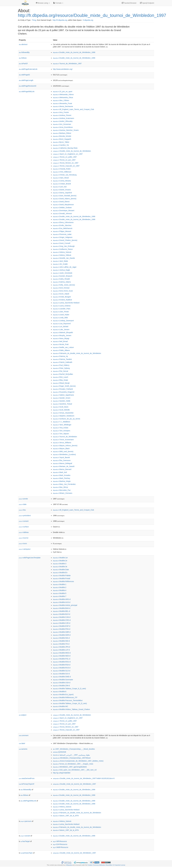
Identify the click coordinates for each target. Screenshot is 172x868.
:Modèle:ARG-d (62, 599)
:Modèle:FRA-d (62, 629)
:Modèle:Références (63, 581)
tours (23, 543)
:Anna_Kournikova (63, 127)
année (23, 499)
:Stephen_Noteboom (64, 416)
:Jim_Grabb (60, 264)
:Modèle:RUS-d (62, 668)
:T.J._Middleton (62, 422)
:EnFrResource (60, 844)
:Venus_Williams (62, 443)
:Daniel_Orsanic (62, 190)
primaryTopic (27, 853)
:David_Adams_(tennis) (65, 199)
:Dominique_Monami (64, 211)
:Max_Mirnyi (60, 487)
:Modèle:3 (60, 564)
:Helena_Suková (62, 252)
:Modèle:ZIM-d (61, 686)
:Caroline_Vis (61, 145)
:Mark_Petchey (62, 478)
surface (24, 527)
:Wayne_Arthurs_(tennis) (65, 446)
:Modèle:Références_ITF (65, 697)
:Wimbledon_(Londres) (64, 454)
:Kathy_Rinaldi (61, 279)
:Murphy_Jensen (62, 335)
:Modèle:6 (60, 692)
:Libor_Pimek (61, 312)
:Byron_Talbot (61, 142)
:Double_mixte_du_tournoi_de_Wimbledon (72, 151)
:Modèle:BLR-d (62, 614)
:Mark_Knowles (62, 475)
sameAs (23, 749)
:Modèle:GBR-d (62, 632)
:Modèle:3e (60, 567)
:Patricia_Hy (60, 356)
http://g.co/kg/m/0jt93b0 (62, 773)
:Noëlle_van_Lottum (63, 347)
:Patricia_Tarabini (62, 359)
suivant (24, 521)
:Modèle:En (60, 573)
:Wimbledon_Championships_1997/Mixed (72, 758)
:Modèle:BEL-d (61, 611)
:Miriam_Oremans (63, 493)
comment (24, 735)
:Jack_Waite (60, 261)
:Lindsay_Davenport (63, 321)
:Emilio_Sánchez (62, 225)
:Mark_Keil (60, 472)
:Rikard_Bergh (61, 383)
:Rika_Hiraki (60, 380)
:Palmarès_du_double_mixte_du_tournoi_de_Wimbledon (77, 353)
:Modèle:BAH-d (62, 608)
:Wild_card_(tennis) (63, 451)
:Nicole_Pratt (61, 344)
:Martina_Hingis (62, 481)
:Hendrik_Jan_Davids (64, 258)
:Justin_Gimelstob (63, 273)
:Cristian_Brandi (62, 184)
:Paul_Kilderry (61, 365)
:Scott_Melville (61, 410)
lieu (22, 510)
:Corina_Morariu (62, 181)
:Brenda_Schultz (62, 136)
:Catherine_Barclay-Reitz (65, 148)
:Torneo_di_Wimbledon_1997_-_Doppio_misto (73, 764)
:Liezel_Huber (61, 315)
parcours (26, 821)
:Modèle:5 (60, 593)
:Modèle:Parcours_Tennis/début (68, 700)
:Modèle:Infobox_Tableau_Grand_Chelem (71, 709)
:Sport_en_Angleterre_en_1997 (68, 154)
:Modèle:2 (60, 587)
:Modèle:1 (60, 584)
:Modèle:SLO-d (62, 671)
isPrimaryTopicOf (27, 784)
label (22, 743)
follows (23, 58)
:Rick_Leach (60, 377)
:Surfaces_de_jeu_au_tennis (67, 419)
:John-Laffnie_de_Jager (65, 267)
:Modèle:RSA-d (62, 665)
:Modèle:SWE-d (62, 677)
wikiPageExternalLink (28, 69)
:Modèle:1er (60, 558)
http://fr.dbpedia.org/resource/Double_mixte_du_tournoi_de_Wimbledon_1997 (92, 15)
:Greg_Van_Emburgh (64, 246)
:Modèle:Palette (62, 575)
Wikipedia (69, 865)
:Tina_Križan (61, 428)
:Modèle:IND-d (61, 641)
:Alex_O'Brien (61, 100)
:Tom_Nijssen (61, 434)
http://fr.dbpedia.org (60, 20)
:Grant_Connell (62, 243)
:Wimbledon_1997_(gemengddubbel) (70, 767)
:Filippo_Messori (62, 231)
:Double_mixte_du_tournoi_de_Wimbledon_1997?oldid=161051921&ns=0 (84, 778)
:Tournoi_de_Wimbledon (65, 437)
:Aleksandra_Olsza (63, 97)
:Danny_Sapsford (62, 193)
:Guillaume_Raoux (63, 249)
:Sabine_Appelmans (63, 395)
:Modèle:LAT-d (61, 650)
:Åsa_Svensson (62, 460)
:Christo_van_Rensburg (65, 175)
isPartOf (23, 64)
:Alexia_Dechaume (63, 106)
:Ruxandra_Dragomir (64, 392)
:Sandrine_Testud (62, 404)
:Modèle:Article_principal (65, 605)
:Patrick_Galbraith (63, 362)
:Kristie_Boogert (62, 297)
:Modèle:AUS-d (62, 602)
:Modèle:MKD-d (62, 653)
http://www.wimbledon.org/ (63, 69)
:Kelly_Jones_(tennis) (64, 285)
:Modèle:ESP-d (62, 626)
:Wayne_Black (61, 449)
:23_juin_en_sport (63, 92)
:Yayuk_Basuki (61, 457)
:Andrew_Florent (62, 115)
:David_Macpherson (63, 205)
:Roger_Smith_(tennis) (64, 386)
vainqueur (25, 549)
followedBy (24, 52)
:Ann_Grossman (62, 124)
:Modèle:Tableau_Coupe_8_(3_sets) (69, 689)
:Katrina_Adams (62, 282)
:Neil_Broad (60, 341)
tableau (24, 532)
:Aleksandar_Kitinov (63, 94)
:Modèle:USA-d (62, 683)
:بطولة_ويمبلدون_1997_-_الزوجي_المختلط (71, 755)
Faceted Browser (129, 3)
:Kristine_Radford (62, 300)
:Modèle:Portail (62, 578)
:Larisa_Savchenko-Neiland (66, 303)
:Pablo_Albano (61, 350)
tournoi (24, 538)
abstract (23, 44)
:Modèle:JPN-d (61, 647)
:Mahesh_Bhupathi (63, 332)
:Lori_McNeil (61, 327)
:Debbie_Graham (62, 208)
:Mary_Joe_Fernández (64, 484)
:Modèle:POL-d (62, 659)
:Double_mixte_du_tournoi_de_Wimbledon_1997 (74, 784)
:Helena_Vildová (62, 255)
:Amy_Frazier (61, 112)
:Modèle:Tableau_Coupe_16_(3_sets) (70, 703)
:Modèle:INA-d (61, 638)
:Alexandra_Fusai (62, 103)
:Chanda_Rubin (62, 169)
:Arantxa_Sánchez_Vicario (66, 130)
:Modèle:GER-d (62, 635)
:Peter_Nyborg (61, 368)
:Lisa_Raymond (62, 324)
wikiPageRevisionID (28, 86)
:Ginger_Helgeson (63, 237)
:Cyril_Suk (60, 187)
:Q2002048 (59, 752)
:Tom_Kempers (62, 431)
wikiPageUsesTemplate (30, 558)
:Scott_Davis (61, 407)
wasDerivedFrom (27, 778)
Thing (34, 20)
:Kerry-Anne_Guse (63, 291)
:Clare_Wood (61, 178)
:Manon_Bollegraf (62, 463)
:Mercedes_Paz (62, 490)
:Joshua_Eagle (61, 270)
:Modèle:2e (60, 561)
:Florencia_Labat (62, 234)
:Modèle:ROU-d (62, 662)
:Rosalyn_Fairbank (63, 389)
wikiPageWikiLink (27, 92)
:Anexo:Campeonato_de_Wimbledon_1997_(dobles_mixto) (78, 761)
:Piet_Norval (60, 371)
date (23, 504)
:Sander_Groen (62, 398)
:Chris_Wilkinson (62, 172)
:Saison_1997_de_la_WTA (66, 816)
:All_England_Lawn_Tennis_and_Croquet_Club (73, 109)
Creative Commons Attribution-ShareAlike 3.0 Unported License (106, 865)
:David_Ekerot (61, 202)
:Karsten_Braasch (63, 276)
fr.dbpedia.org (88, 20)
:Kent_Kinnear (61, 288)
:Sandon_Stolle (62, 401)
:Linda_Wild (60, 318)
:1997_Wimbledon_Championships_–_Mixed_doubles (74, 749)
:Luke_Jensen (61, 330)
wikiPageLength (26, 80)
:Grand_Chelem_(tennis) (65, 240)
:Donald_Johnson (62, 213)
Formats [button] (58, 3)
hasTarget (25, 841)
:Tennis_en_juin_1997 (64, 160)
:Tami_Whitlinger (62, 425)
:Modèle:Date (61, 570)
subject (23, 715)
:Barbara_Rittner (62, 133)
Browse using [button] (43, 3)
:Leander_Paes (62, 309)
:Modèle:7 (60, 596)
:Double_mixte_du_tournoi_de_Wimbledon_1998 (74, 52)
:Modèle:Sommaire (63, 680)
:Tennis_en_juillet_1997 (65, 157)
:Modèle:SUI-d (61, 674)
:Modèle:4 (60, 590)
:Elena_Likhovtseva (63, 222)
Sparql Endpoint (147, 3)
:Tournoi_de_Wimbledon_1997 (67, 64)
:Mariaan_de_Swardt (64, 466)
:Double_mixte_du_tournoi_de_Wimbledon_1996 (74, 58)
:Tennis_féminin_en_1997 (66, 163)
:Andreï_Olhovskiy (63, 121)
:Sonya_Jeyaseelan (63, 413)
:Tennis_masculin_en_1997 (66, 166)
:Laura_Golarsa (62, 306)
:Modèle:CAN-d (62, 617)
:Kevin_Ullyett (61, 294)
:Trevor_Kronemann (63, 440)
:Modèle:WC (60, 706)
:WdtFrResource (61, 847)
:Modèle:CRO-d (62, 620)
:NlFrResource (60, 841)
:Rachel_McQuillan (63, 374)
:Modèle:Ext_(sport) (63, 694)
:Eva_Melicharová (63, 228)
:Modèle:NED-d (62, 656)
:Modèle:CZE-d (62, 623)
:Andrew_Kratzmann (63, 118)
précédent (25, 516)
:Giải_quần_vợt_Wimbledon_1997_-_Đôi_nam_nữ (75, 770)
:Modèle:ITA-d (61, 644)
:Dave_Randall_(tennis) (65, 196)
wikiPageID (24, 75)
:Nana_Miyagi (61, 338)
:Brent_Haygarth (62, 139)
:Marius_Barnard (62, 469)
